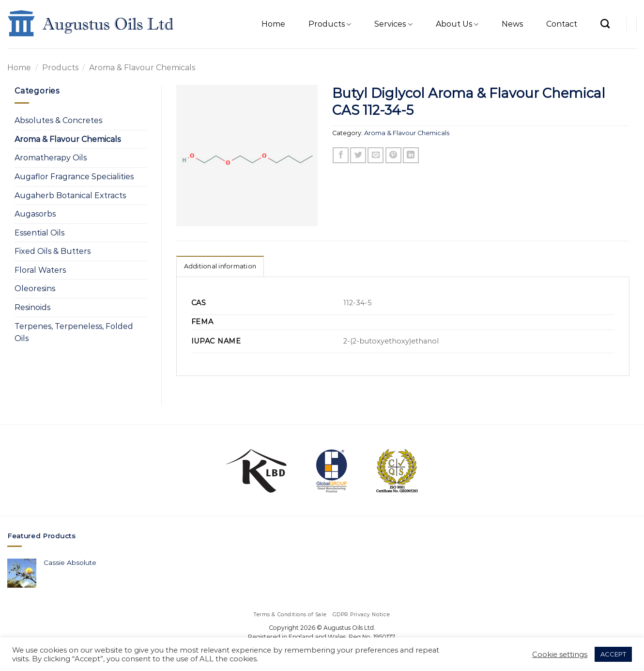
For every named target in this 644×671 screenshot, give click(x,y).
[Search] (605, 23)
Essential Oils (39, 233)
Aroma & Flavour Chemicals (142, 68)
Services (393, 24)
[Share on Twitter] (358, 155)
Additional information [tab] (220, 266)
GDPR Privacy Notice (361, 615)
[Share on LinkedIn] (411, 155)
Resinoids (32, 307)
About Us (457, 24)
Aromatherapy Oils (51, 158)
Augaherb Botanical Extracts (70, 195)
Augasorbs (35, 214)
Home (273, 24)
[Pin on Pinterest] (393, 155)
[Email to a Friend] (376, 155)
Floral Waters (40, 270)
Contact (562, 24)
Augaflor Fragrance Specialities (74, 177)
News (512, 24)
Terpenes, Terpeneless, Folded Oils (74, 333)
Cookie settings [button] (560, 655)
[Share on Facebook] (341, 155)
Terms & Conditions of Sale (290, 615)
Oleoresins (35, 289)
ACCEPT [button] (613, 654)
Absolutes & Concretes (58, 120)
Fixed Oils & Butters (53, 251)
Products (330, 24)
